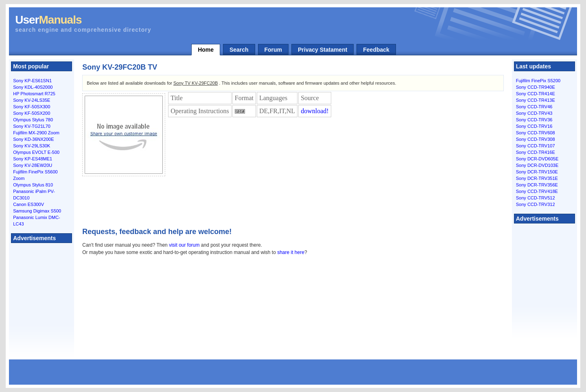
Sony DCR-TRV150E (537, 172)
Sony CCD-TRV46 (534, 107)
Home (206, 50)
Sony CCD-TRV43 (534, 113)
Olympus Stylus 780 (33, 120)
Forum (273, 50)
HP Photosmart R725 (34, 94)
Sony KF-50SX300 (32, 107)
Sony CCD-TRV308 (536, 139)
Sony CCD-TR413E (536, 100)
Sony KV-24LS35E (32, 100)
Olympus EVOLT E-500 (36, 152)
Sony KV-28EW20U (33, 165)
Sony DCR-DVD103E (537, 165)
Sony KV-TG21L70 (32, 126)
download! (315, 111)
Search (239, 50)
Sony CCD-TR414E (536, 94)
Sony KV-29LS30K (32, 146)
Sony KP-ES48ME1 (33, 159)
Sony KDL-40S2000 (33, 87)
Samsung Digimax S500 (37, 211)
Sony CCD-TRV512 (536, 198)
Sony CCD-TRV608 (536, 133)
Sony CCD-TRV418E (537, 191)
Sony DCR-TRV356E (537, 185)
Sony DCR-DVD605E (537, 159)
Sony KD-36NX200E (33, 139)
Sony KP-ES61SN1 (32, 81)
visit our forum (184, 245)
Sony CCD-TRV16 (534, 126)
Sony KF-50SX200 (32, 113)
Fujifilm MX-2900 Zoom (36, 133)
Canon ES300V (28, 204)
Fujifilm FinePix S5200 (538, 81)
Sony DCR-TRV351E (537, 178)
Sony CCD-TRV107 (536, 146)
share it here (291, 252)
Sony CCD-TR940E (536, 87)
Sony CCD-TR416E (536, 152)
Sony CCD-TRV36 (534, 120)
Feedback (376, 50)
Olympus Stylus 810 (33, 185)
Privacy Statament (323, 50)
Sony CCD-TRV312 (536, 204)
